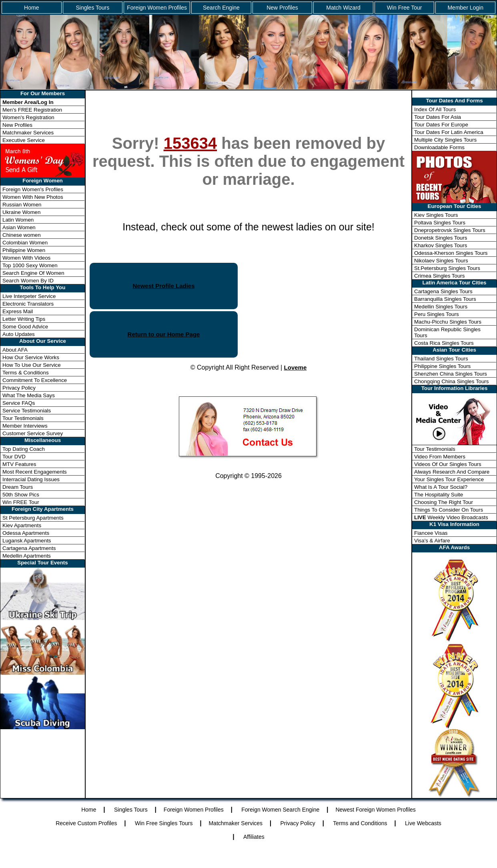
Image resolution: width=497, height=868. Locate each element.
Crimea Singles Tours (439, 276)
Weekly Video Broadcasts (451, 517)
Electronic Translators (28, 304)
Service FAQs (19, 403)
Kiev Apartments (22, 525)
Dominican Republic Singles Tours (447, 332)
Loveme (296, 367)
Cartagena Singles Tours (443, 291)
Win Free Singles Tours (164, 823)
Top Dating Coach (24, 449)
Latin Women (18, 220)
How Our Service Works (31, 357)
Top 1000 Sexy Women (30, 265)
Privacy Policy (19, 388)
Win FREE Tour (21, 502)
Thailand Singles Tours (441, 359)
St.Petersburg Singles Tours (447, 268)
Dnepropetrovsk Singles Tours (450, 230)
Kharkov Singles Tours (441, 245)
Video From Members (440, 457)
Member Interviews (25, 426)
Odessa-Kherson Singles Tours (451, 253)
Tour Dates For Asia (438, 117)
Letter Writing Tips (24, 319)
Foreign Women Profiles (157, 8)
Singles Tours (92, 8)
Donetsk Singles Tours (441, 238)
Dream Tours (18, 487)
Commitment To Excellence (35, 380)
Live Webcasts (423, 823)
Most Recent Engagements (35, 472)
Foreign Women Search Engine (280, 810)
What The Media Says (29, 395)
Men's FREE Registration (32, 110)
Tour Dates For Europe (441, 125)
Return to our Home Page (164, 334)
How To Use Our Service (32, 365)
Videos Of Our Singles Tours (448, 464)
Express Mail (18, 311)
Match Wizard (343, 8)
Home (31, 8)
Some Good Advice (25, 327)
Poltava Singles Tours (440, 223)
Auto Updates (19, 334)
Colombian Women (25, 243)
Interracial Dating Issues (31, 479)
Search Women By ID (28, 281)
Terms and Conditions (360, 823)
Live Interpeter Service (29, 296)
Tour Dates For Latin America (449, 132)
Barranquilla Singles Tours (445, 299)
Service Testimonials (27, 411)
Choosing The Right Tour (444, 502)
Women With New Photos (33, 197)
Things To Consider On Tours (449, 510)
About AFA (15, 350)
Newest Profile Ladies (163, 286)
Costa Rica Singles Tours (444, 343)
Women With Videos (26, 258)
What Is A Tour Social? (441, 487)
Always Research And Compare (452, 472)
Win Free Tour (405, 8)
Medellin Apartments (27, 556)
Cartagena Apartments (29, 548)
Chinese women (22, 235)
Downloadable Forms (439, 147)
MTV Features (19, 464)
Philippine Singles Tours (442, 366)
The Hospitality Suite (439, 495)
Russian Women (22, 205)
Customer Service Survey (33, 433)
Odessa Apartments (26, 533)
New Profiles (282, 8)
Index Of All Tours (435, 109)
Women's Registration (28, 117)
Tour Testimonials (23, 418)
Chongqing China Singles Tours (451, 381)
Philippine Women (24, 250)
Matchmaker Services (28, 133)
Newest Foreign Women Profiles (375, 810)
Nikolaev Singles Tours (441, 261)
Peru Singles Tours (437, 314)
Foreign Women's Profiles (33, 189)
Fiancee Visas (431, 533)
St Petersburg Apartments (33, 518)
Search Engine (221, 8)
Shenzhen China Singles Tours (451, 374)
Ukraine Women (21, 212)
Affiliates (254, 837)
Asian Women (19, 227)
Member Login (465, 8)
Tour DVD (14, 457)
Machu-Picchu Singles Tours (448, 322)
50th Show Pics (21, 495)
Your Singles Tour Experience (449, 479)
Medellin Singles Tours (441, 307)
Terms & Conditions (26, 373)
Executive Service (24, 140)
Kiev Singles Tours (436, 215)
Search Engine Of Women (33, 273)
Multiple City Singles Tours (445, 140)
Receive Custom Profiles (86, 823)
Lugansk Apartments (27, 541)
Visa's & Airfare (432, 541)
